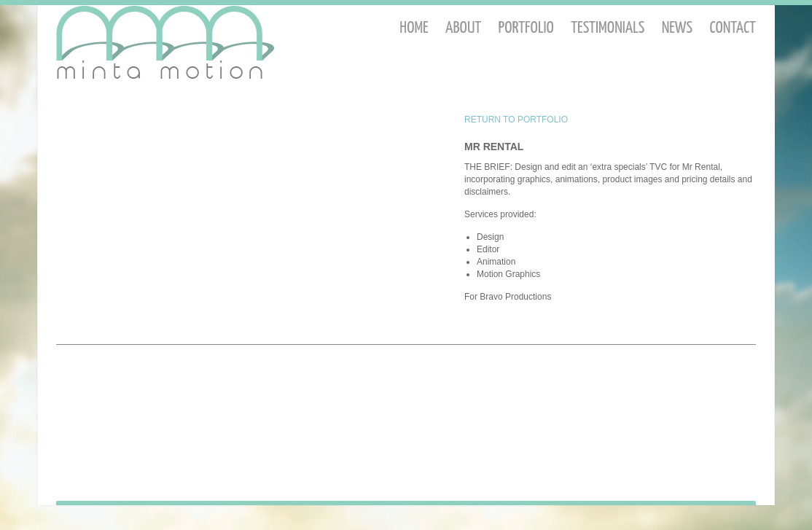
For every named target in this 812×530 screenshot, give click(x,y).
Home (414, 28)
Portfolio (526, 28)
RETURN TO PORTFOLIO (516, 120)
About (463, 28)
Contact (733, 28)
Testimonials (608, 28)
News (677, 28)
